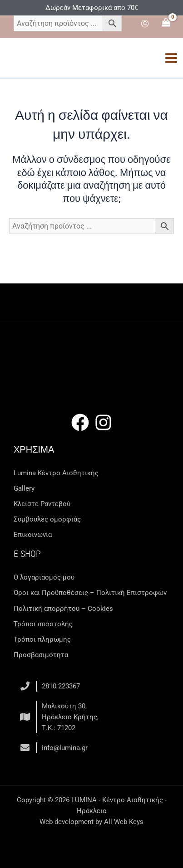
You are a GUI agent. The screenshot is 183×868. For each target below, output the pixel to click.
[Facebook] (80, 422)
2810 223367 (61, 686)
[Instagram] (103, 422)
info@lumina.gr (65, 748)
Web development (67, 822)
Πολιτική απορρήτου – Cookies (63, 609)
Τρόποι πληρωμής (42, 639)
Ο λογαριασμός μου (44, 577)
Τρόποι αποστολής (43, 624)
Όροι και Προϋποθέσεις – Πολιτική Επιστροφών (90, 593)
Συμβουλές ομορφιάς (47, 519)
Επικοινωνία (33, 535)
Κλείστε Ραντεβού (42, 504)
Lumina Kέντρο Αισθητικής (56, 473)
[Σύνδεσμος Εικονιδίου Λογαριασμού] (145, 24)
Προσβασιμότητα (41, 655)
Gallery (24, 488)
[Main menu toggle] (171, 58)
